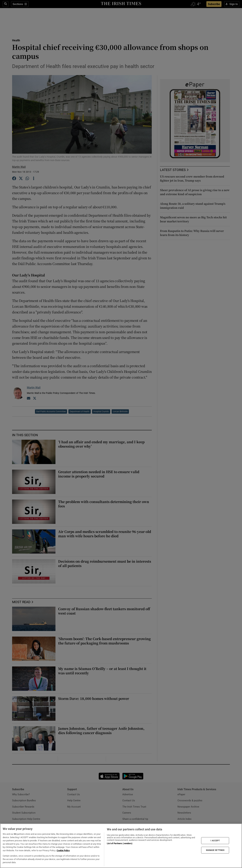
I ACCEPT (215, 841)
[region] (121, 846)
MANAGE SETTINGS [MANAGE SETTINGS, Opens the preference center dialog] (215, 850)
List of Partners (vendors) (120, 843)
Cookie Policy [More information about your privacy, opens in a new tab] (63, 850)
